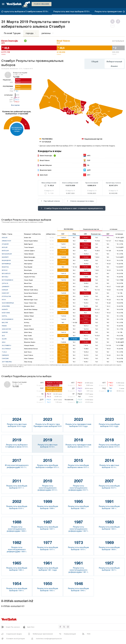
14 (26, 124)
